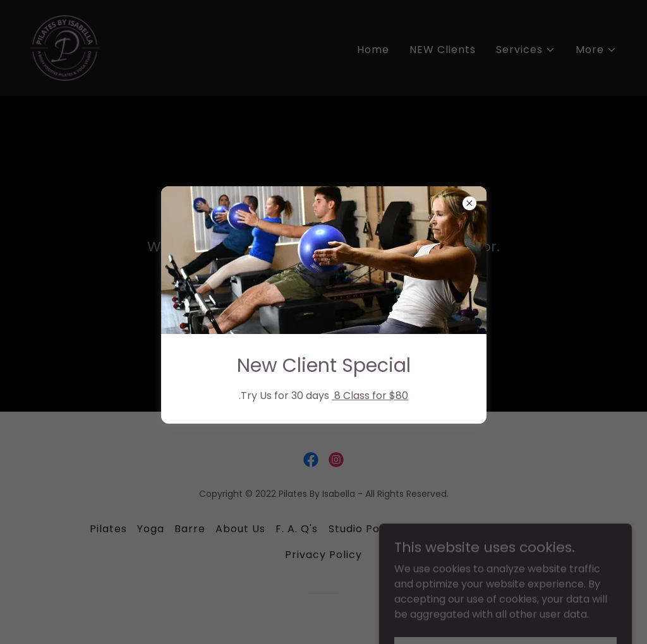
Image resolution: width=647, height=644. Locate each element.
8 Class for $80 (370, 396)
